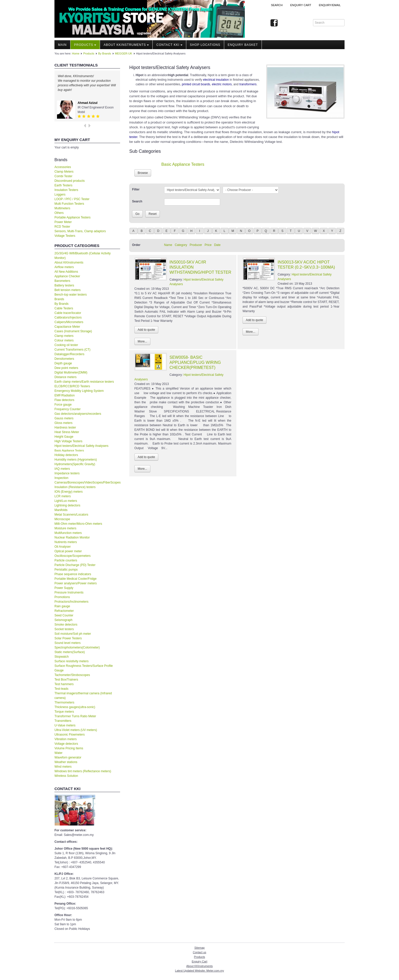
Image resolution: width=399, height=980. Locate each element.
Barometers (62, 281)
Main (62, 45)
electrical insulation (216, 80)
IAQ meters (62, 469)
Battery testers (64, 285)
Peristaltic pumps (66, 570)
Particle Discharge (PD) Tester (75, 565)
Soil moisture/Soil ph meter (73, 634)
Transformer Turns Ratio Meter (75, 716)
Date (217, 245)
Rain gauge (62, 606)
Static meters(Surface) (70, 652)
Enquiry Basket (243, 45)
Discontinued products (70, 181)
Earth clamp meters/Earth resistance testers (84, 382)
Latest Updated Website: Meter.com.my (199, 971)
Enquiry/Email (330, 5)
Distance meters (66, 377)
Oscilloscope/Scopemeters (73, 556)
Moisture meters (65, 528)
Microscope (62, 519)
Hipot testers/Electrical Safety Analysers (81, 446)
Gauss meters (64, 418)
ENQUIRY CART (301, 5)
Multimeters (62, 208)
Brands (59, 299)
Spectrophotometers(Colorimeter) (77, 647)
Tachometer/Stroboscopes (72, 675)
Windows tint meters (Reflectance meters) (83, 771)
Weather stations (66, 762)
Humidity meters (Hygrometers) (76, 460)
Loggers (60, 195)
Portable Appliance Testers (73, 217)
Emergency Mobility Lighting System (79, 391)
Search (277, 5)
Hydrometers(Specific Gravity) (75, 464)
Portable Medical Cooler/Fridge (75, 579)
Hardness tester (65, 427)
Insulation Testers (66, 190)
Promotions (62, 597)
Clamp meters (64, 336)
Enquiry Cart (199, 961)
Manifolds (61, 510)
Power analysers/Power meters (76, 583)
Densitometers (64, 359)
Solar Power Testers (68, 638)
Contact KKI (169, 45)
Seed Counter (64, 615)
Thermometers (64, 702)
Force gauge (63, 405)
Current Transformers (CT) (72, 350)
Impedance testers (67, 473)
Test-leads (61, 689)
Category (181, 245)
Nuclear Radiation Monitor (72, 537)
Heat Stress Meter (67, 432)
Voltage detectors (66, 744)
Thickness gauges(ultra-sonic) (75, 707)
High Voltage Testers (68, 441)
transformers (248, 84)
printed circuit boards (196, 84)
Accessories (63, 167)
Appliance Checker (67, 276)
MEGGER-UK (124, 53)
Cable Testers (64, 308)
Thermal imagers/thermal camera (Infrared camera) (83, 696)
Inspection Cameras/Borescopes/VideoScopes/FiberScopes (87, 480)
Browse (143, 173)
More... (142, 341)
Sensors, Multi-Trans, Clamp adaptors (80, 231)
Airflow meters (64, 267)
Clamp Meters (64, 172)
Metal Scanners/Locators (71, 515)
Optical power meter (68, 551)
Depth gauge (63, 363)
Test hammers (64, 684)
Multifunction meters (68, 533)
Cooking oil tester (66, 345)
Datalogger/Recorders (69, 354)
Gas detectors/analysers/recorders (78, 414)
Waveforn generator (68, 757)
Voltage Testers (65, 236)
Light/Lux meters (66, 501)
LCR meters (63, 496)
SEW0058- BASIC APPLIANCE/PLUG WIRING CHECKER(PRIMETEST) (195, 362)
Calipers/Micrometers (69, 322)
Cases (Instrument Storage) (73, 331)
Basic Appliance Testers (69, 450)
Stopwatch (62, 657)
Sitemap (199, 948)
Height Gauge (64, 437)
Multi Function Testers (69, 204)
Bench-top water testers (71, 295)
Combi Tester (63, 176)
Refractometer (64, 611)
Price (208, 245)
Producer (196, 245)
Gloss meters (63, 423)
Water (59, 753)
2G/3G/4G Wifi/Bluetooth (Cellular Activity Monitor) (83, 256)
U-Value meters (65, 725)
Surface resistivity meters (72, 661)
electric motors (222, 84)
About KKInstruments (126, 45)
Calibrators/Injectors (68, 318)
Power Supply (64, 588)
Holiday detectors (66, 455)
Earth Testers (63, 185)
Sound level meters (68, 643)
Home (76, 53)
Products (85, 45)
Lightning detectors (67, 505)
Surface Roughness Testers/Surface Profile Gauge (84, 668)
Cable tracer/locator (68, 313)
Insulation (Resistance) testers (75, 487)
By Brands (105, 53)
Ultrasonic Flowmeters (70, 735)
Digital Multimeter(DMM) (71, 372)
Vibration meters (66, 739)
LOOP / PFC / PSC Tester (72, 199)
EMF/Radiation (65, 395)
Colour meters (64, 340)
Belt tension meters (68, 290)
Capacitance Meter (67, 327)
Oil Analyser (63, 547)
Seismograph (63, 620)
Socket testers (64, 629)
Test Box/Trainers (66, 680)
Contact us (200, 952)
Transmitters (63, 721)
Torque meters (64, 712)
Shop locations (205, 45)
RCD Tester (62, 227)
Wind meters (63, 767)
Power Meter (63, 222)
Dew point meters (66, 368)
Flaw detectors (64, 400)
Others (59, 213)
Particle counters (66, 560)
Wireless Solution (66, 776)
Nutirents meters (66, 542)
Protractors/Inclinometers (71, 602)
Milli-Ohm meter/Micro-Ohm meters (78, 524)
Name (168, 245)
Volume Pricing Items (69, 748)
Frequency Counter (68, 409)
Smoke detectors (66, 625)
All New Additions (66, 272)
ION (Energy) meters (69, 492)
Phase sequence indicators (73, 574)
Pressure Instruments (69, 592)
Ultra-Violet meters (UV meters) (76, 730)
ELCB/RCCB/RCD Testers (72, 386)
